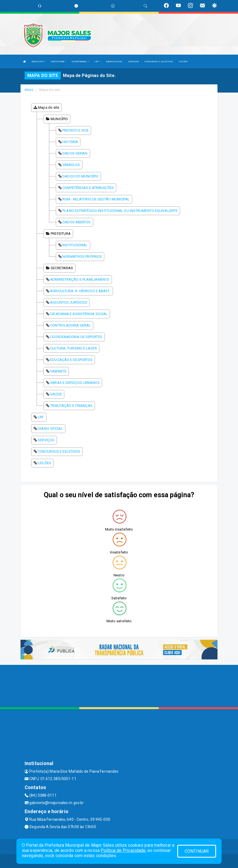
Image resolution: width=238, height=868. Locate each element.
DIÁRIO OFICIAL (114, 62)
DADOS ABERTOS (76, 222)
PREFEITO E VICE (76, 130)
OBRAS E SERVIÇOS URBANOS (75, 383)
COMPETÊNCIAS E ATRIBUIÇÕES (88, 188)
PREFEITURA (58, 62)
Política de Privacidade (123, 850)
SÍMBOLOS (71, 165)
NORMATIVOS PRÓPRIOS (82, 257)
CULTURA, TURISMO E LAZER (73, 348)
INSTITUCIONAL (75, 245)
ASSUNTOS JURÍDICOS (69, 302)
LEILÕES (183, 62)
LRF (98, 62)
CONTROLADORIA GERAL (70, 325)
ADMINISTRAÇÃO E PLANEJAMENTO (80, 279)
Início (29, 90)
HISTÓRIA (70, 142)
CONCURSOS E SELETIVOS (159, 62)
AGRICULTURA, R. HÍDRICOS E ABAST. (80, 291)
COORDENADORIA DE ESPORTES (76, 337)
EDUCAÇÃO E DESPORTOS (71, 360)
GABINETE (58, 371)
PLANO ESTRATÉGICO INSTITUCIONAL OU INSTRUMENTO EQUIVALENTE (120, 211)
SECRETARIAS (80, 62)
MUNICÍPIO (38, 62)
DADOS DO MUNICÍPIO (80, 176)
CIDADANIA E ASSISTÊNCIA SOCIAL (79, 314)
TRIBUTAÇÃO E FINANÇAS (71, 406)
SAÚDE (56, 394)
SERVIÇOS (134, 62)
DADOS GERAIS (75, 153)
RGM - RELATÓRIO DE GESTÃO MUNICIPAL (96, 199)
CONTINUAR (197, 851)
